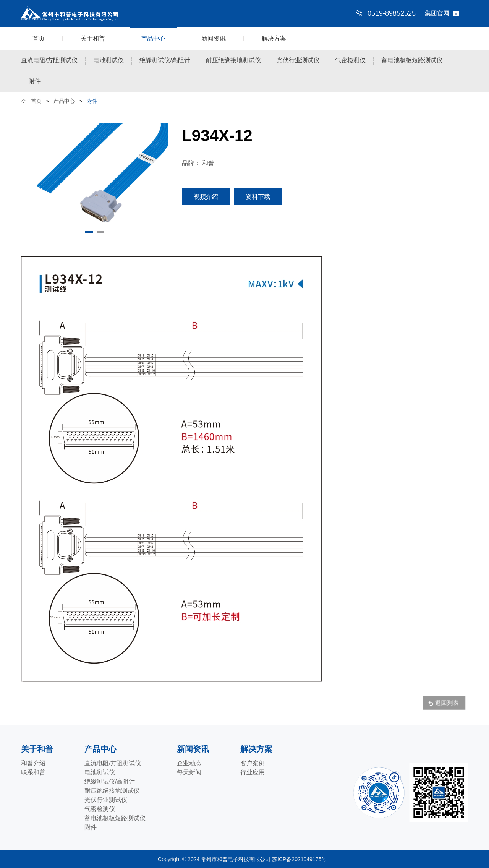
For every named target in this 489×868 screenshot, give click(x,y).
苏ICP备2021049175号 (300, 859)
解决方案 (274, 38)
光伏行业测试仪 (298, 60)
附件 (35, 81)
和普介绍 (33, 763)
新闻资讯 (214, 38)
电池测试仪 (108, 60)
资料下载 (258, 197)
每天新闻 (189, 772)
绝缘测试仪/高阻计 (165, 60)
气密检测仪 (350, 60)
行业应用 (253, 772)
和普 (208, 163)
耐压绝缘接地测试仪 (233, 60)
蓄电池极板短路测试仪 (412, 60)
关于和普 (93, 38)
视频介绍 (206, 197)
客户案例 (253, 763)
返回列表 (446, 704)
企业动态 (189, 763)
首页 (39, 38)
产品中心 (153, 38)
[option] (95, 178)
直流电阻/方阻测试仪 (49, 60)
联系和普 (33, 772)
